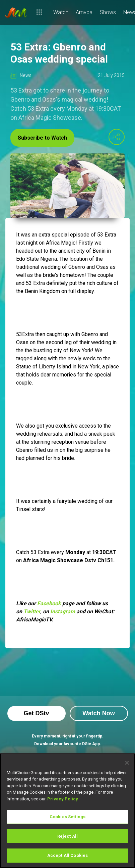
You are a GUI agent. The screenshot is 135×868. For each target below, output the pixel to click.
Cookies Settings (67, 817)
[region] (67, 811)
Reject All (67, 836)
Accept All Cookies (67, 855)
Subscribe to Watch (42, 138)
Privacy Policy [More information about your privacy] (63, 799)
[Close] (127, 763)
